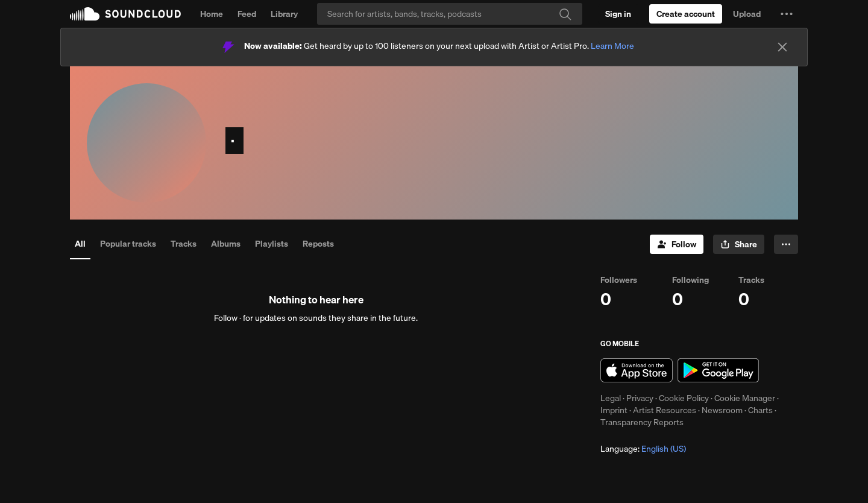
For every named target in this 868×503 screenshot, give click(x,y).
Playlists (272, 244)
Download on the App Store (637, 370)
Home (212, 14)
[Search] (450, 14)
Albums (226, 244)
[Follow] (677, 244)
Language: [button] (643, 449)
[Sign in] (618, 14)
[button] (787, 14)
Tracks (184, 244)
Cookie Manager (745, 398)
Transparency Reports (642, 422)
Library (284, 14)
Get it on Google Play (718, 370)
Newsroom (722, 410)
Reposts (318, 244)
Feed (247, 14)
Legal (611, 398)
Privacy (640, 398)
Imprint (614, 410)
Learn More (612, 46)
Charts (760, 410)
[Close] (782, 47)
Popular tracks (128, 244)
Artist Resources (665, 410)
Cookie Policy (684, 398)
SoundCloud (125, 14)
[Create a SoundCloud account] (686, 14)
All (80, 244)
